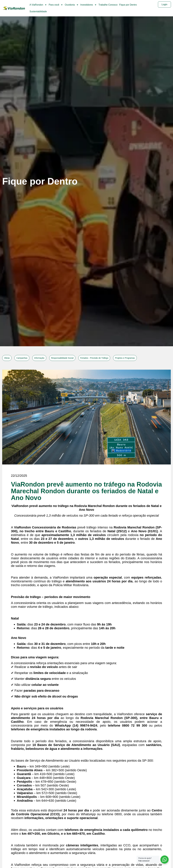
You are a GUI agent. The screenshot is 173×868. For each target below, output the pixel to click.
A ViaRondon (38, 5)
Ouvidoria (72, 5)
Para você (56, 5)
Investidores (89, 5)
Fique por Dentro (128, 5)
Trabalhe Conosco (108, 5)
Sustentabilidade (38, 11)
